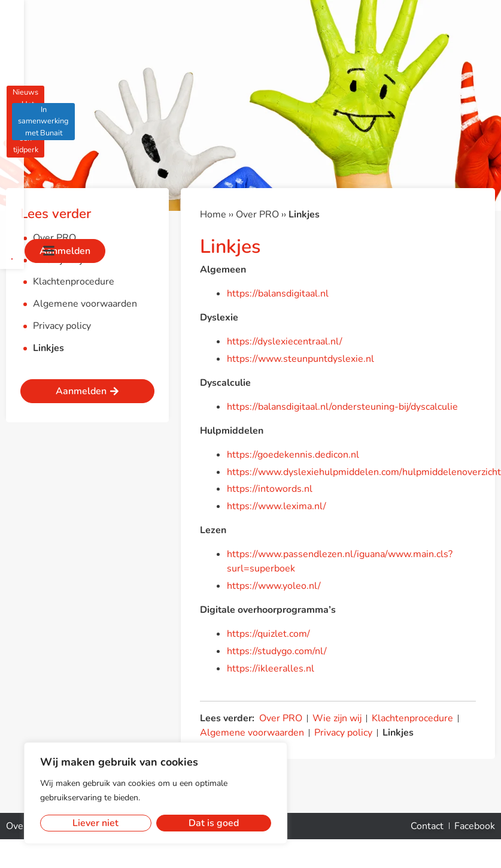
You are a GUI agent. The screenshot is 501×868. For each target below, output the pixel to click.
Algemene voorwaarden (85, 304)
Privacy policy (62, 326)
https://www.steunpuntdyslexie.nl (300, 359)
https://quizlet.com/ (268, 634)
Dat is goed (214, 823)
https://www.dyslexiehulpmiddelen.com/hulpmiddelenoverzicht (364, 472)
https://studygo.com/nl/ (277, 651)
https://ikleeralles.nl (271, 669)
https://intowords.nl (270, 489)
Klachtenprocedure (74, 282)
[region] (156, 793)
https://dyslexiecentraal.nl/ (285, 341)
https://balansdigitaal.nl (278, 294)
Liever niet (95, 823)
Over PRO (54, 238)
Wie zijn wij (57, 260)
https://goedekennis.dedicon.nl (293, 455)
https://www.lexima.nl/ (277, 506)
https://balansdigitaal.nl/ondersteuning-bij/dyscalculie (342, 407)
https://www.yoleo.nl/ (274, 586)
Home (213, 214)
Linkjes (48, 348)
